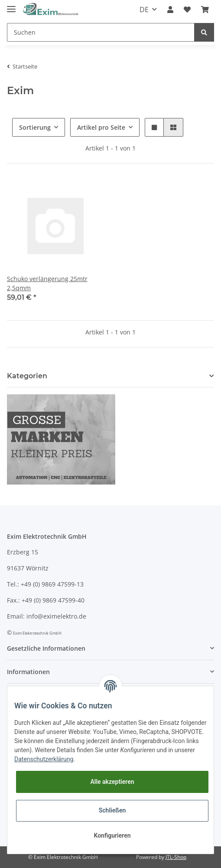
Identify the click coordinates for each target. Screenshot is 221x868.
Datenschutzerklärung (44, 759)
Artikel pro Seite (101, 127)
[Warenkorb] (205, 10)
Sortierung (35, 127)
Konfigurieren (112, 835)
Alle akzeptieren (112, 782)
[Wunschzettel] (187, 10)
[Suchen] (101, 32)
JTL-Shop (176, 857)
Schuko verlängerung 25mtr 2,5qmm (47, 283)
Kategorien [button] (27, 376)
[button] (170, 10)
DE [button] (144, 10)
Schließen (112, 810)
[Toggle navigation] (11, 5)
